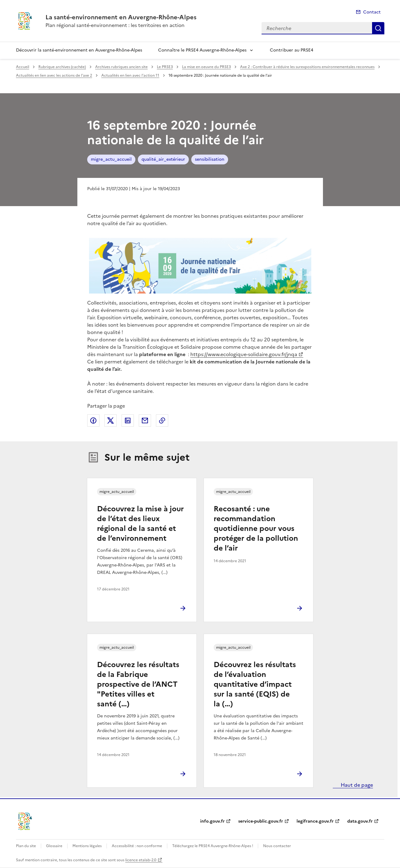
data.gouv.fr (360, 821)
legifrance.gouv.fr (315, 821)
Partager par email (145, 421)
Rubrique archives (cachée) (62, 67)
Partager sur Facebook (93, 421)
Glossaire (54, 846)
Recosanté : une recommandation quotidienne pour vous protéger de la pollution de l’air (256, 528)
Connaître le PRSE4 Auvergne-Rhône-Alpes (202, 50)
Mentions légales (87, 846)
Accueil (23, 67)
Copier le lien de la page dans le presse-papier (162, 421)
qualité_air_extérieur (163, 159)
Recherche (378, 28)
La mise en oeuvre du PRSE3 (206, 67)
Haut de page (356, 785)
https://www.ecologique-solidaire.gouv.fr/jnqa (244, 354)
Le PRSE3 (165, 67)
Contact (372, 12)
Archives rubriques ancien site (121, 67)
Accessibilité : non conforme (137, 846)
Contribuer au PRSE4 (291, 50)
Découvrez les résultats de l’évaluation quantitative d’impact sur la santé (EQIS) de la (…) (255, 684)
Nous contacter (277, 846)
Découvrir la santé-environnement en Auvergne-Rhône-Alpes (79, 50)
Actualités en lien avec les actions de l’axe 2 (54, 75)
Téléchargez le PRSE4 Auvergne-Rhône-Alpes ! (213, 846)
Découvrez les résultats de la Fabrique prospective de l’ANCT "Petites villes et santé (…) (138, 684)
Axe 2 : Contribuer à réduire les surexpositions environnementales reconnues (307, 67)
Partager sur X (111, 421)
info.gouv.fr (212, 821)
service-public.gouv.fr (261, 821)
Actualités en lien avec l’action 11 (130, 75)
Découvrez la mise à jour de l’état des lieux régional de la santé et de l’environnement (140, 524)
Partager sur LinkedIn (128, 421)
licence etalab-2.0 (141, 860)
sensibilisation (210, 159)
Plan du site (26, 846)
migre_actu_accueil (111, 159)
